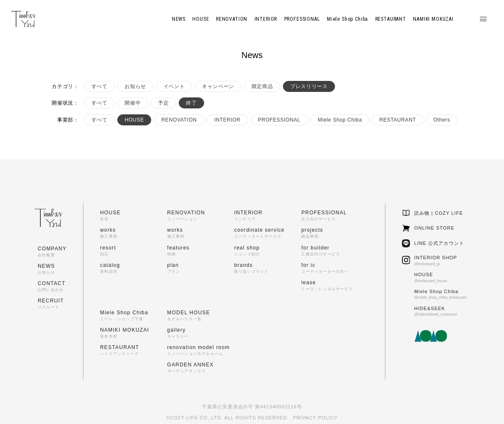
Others (442, 120)
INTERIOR (227, 120)
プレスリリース (309, 86)
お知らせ (135, 86)
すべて (100, 86)
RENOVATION (179, 120)
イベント (174, 86)
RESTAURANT (398, 120)
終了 (191, 103)
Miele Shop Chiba (340, 120)
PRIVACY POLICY (316, 418)
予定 (163, 103)
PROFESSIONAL (279, 120)
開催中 (133, 103)
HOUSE (134, 120)
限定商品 (262, 86)
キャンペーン (218, 86)
